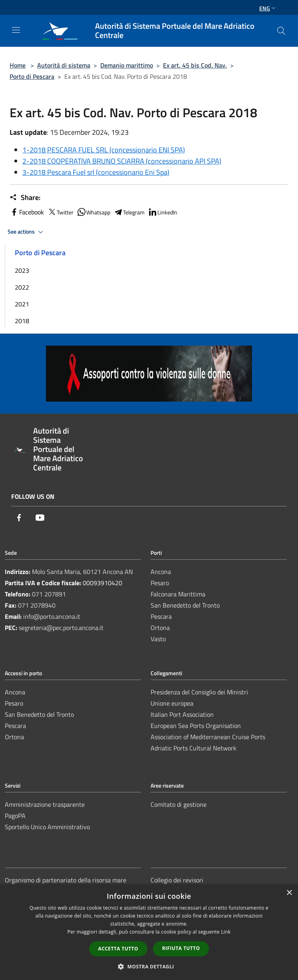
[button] (149, 966)
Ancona (161, 572)
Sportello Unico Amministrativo (47, 827)
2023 (22, 270)
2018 (22, 321)
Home (18, 65)
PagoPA (15, 816)
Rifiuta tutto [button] (181, 948)
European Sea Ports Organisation (196, 726)
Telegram (129, 212)
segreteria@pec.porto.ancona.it (61, 628)
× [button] (289, 893)
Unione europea (172, 703)
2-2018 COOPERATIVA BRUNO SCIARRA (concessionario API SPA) (122, 161)
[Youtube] (40, 518)
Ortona (160, 628)
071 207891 (49, 594)
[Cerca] (281, 31)
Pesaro (160, 583)
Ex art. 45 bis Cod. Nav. (195, 65)
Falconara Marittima (178, 594)
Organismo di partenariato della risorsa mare (66, 880)
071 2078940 (37, 605)
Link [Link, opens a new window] (226, 932)
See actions (27, 232)
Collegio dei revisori (177, 880)
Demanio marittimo (127, 65)
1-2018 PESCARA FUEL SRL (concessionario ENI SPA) (104, 150)
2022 (22, 287)
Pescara (161, 616)
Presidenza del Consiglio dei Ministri (199, 692)
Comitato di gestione (179, 804)
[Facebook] (19, 518)
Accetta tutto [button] (118, 949)
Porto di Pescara (32, 76)
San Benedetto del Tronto (185, 605)
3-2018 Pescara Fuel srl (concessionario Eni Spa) (96, 172)
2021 (22, 304)
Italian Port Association (182, 714)
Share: (25, 198)
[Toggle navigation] (16, 30)
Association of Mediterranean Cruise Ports (208, 737)
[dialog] (149, 932)
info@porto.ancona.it (52, 616)
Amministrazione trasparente (45, 804)
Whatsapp (93, 212)
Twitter (60, 212)
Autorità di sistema (64, 65)
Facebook (27, 212)
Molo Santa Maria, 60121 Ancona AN (82, 572)
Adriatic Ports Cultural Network (194, 748)
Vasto (158, 639)
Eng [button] (268, 8)
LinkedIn (163, 212)
